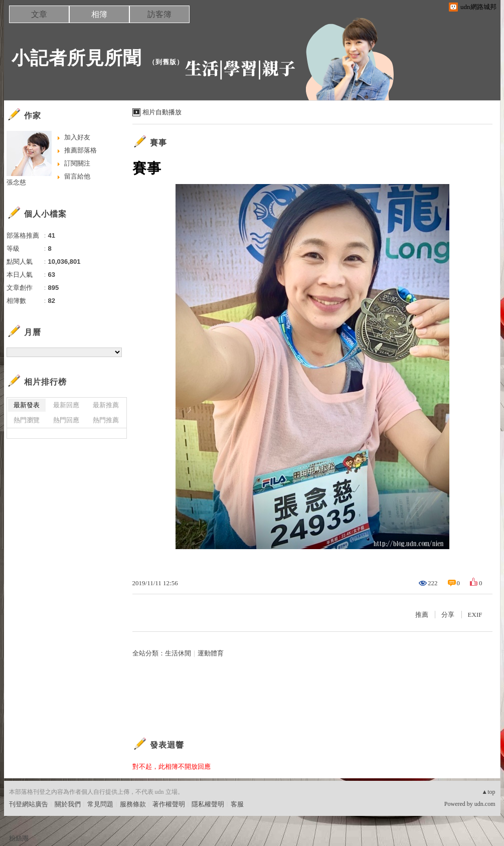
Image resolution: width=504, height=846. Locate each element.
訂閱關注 (77, 163)
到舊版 (166, 62)
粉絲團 (19, 838)
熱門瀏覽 (27, 420)
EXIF (475, 615)
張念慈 (16, 182)
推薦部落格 (80, 150)
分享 (448, 615)
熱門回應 (66, 420)
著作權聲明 (169, 804)
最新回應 (66, 405)
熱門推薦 (106, 420)
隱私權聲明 (208, 804)
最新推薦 (106, 405)
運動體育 (211, 653)
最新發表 (27, 405)
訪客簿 (159, 14)
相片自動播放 (162, 112)
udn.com (485, 804)
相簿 (99, 14)
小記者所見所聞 (76, 58)
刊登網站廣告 (29, 804)
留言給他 (77, 176)
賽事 (158, 143)
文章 (39, 14)
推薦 (422, 615)
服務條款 (133, 804)
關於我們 (68, 804)
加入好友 (77, 137)
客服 (237, 804)
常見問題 (100, 804)
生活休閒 (178, 653)
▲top (488, 792)
